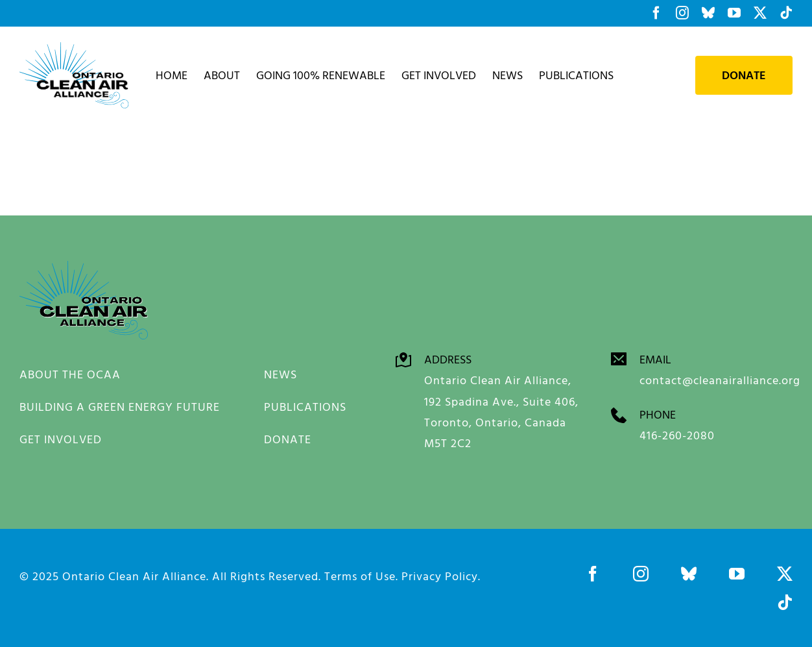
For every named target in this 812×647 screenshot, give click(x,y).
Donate (744, 75)
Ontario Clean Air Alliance (134, 576)
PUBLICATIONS (305, 407)
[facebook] (593, 574)
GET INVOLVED (61, 439)
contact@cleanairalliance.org (720, 380)
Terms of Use (360, 576)
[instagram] (641, 574)
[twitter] (785, 574)
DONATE (288, 439)
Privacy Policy (440, 576)
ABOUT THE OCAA (70, 374)
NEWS (281, 374)
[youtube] (737, 574)
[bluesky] (689, 574)
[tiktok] (785, 602)
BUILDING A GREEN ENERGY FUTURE (120, 407)
